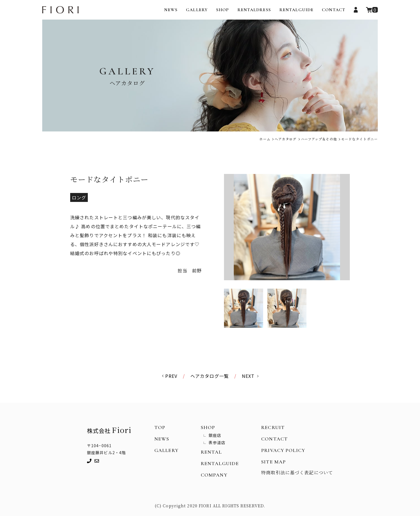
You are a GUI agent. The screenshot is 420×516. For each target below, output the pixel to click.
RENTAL (211, 452)
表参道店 (217, 442)
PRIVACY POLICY (283, 450)
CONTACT (334, 10)
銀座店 (215, 435)
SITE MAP (273, 462)
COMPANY (214, 475)
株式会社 (109, 430)
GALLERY (197, 10)
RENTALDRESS (254, 10)
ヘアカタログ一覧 (210, 376)
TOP (160, 427)
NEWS (171, 10)
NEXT (248, 376)
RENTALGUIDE (296, 10)
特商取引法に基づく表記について (297, 473)
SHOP (222, 10)
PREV (171, 376)
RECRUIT (273, 427)
